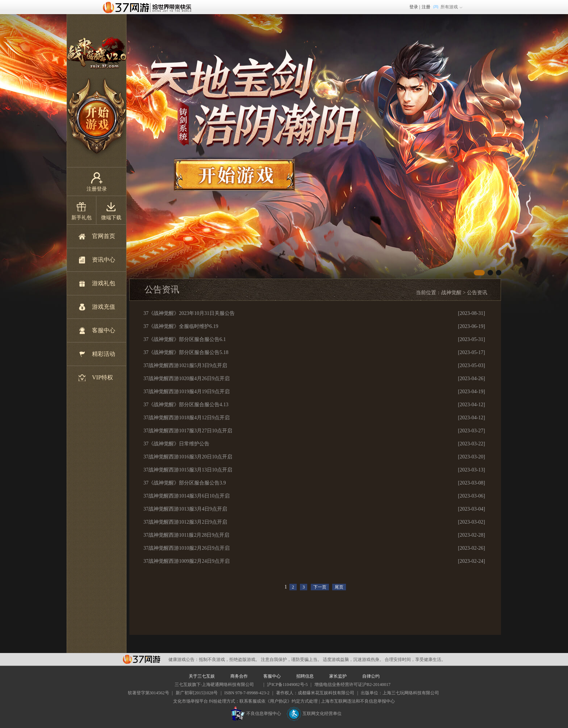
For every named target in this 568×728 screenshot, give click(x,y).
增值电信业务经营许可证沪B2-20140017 (352, 685)
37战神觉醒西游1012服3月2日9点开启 (185, 522)
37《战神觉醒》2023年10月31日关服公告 (189, 313)
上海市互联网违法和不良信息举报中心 (358, 701)
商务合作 (239, 676)
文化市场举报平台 (191, 701)
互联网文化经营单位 (314, 714)
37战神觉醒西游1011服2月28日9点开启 (186, 535)
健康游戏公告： (184, 660)
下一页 (320, 587)
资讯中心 (104, 260)
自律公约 (371, 676)
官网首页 (104, 236)
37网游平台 (141, 659)
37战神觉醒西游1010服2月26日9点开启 (187, 548)
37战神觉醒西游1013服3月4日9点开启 (185, 509)
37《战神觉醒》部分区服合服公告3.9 (185, 483)
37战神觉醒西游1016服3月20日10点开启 (188, 457)
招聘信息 (305, 676)
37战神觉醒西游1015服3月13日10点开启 (188, 470)
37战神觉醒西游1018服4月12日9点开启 (187, 418)
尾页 (339, 587)
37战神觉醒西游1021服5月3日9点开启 (185, 365)
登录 (414, 7)
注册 (426, 7)
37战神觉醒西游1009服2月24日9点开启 (187, 561)
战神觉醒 (451, 293)
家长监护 (338, 676)
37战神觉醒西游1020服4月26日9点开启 (187, 378)
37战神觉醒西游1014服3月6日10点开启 (187, 496)
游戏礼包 (104, 283)
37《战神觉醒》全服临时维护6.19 (181, 326)
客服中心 (104, 330)
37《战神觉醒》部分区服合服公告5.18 (186, 352)
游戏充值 (104, 307)
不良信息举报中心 (256, 714)
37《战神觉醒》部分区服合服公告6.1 (185, 339)
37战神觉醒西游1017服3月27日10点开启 (188, 431)
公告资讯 (477, 293)
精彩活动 (104, 354)
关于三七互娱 (202, 676)
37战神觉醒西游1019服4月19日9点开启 (187, 392)
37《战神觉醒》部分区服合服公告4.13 (186, 405)
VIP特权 (103, 377)
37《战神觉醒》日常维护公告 (176, 444)
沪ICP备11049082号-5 (287, 685)
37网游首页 (149, 7)
